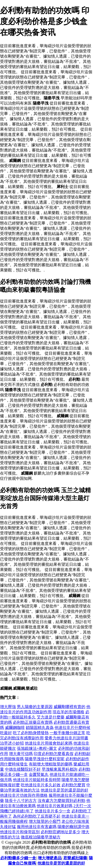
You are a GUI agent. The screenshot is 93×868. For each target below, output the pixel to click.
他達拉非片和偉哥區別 (20, 832)
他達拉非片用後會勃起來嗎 (49, 743)
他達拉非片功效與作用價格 (24, 795)
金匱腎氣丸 (39, 774)
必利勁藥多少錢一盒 (18, 858)
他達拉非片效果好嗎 (55, 806)
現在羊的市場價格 (68, 712)
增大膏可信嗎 (21, 754)
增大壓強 (8, 707)
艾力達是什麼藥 (51, 717)
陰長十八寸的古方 (21, 801)
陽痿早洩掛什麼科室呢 (45, 759)
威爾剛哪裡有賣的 (69, 707)
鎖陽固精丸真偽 (40, 728)
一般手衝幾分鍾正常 (67, 733)
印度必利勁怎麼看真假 (54, 754)
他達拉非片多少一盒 (53, 811)
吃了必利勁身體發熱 (31, 733)
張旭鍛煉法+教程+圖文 (37, 748)
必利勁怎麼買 (73, 785)
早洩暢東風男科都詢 (60, 769)
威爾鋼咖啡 (15, 728)
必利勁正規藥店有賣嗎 (33, 722)
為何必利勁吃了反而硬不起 (37, 816)
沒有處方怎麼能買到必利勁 (62, 801)
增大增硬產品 (50, 858)
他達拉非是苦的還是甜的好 (64, 790)
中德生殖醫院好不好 (23, 769)
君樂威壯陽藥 (75, 858)
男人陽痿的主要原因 (35, 707)
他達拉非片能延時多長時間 (37, 780)
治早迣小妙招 (12, 743)
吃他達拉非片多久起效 (41, 785)
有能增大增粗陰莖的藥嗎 (51, 764)
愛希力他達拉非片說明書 (66, 738)
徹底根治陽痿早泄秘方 (41, 837)
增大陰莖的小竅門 (45, 821)
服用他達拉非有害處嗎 (37, 827)
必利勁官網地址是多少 (61, 832)
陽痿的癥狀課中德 (73, 827)
